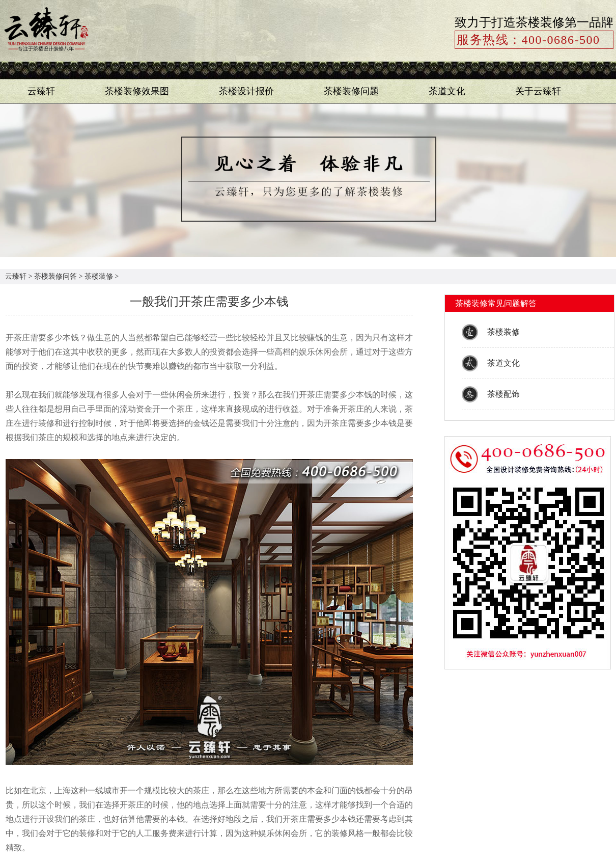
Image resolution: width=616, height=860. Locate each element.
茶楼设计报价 (246, 91)
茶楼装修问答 (55, 276)
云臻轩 (41, 91)
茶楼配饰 (503, 394)
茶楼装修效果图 (137, 91)
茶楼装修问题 (351, 91)
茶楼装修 (99, 276)
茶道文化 (447, 91)
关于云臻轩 (538, 91)
